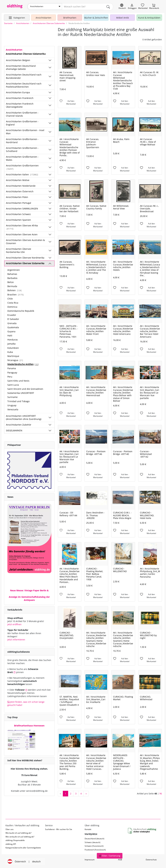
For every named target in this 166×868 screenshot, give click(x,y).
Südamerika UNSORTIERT (21, 392)
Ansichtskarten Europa (18, 92)
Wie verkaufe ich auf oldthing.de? (20, 836)
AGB (120, 859)
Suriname (12, 396)
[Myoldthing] (132, 7)
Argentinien (14, 269)
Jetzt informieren (16, 639)
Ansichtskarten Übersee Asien (22, 234)
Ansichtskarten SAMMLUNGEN (22, 208)
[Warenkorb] (154, 7)
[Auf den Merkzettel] (70, 102)
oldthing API (11, 843)
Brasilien (15, 294)
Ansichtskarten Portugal (19, 202)
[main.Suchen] (108, 6)
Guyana (11, 331)
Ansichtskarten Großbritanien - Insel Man (25, 131)
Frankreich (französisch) (95, 849)
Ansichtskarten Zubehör (19, 424)
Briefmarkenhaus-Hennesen (29, 725)
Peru (10, 376)
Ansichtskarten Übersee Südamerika (25, 263)
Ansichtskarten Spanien (18, 219)
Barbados (12, 277)
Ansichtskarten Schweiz (18, 213)
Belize (11, 282)
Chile (10, 298)
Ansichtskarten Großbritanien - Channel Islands (22, 113)
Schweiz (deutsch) (93, 842)
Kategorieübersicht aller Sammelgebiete (23, 847)
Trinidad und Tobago (18, 400)
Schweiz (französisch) (94, 845)
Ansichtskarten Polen (17, 196)
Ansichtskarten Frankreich (20, 97)
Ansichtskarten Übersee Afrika (22, 226)
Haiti (10, 335)
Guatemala (13, 327)
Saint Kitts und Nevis (18, 380)
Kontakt (88, 829)
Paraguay (12, 372)
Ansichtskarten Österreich (20, 191)
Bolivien (14, 290)
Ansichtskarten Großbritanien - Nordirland (22, 140)
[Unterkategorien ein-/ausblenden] (50, 60)
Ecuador (12, 314)
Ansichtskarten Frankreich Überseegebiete (20, 105)
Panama (12, 368)
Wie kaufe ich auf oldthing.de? (18, 832)
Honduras (13, 339)
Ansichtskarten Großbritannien (22, 166)
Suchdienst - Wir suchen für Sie (59, 829)
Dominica (12, 306)
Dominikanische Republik (21, 310)
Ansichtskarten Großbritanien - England (22, 122)
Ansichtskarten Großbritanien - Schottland (22, 149)
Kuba (10, 351)
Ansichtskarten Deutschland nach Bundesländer (24, 76)
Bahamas (12, 273)
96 (161, 793)
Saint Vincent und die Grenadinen (25, 388)
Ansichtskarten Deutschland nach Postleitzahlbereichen (24, 84)
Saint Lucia (13, 384)
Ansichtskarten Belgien (18, 59)
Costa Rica (13, 302)
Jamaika (11, 343)
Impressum (90, 859)
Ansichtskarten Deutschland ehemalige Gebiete (21, 67)
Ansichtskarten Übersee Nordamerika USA (19, 250)
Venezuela (13, 409)
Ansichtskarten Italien (22, 174)
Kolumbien (13, 347)
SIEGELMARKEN (14, 430)
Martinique (13, 355)
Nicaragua (15, 360)
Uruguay (12, 405)
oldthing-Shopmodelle (15, 840)
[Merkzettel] (143, 7)
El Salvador (13, 318)
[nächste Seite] (86, 793)
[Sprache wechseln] (122, 7)
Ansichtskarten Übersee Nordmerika (25, 257)
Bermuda (12, 286)
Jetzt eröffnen (14, 624)
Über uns (10, 829)
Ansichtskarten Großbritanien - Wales (22, 158)
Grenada (12, 322)
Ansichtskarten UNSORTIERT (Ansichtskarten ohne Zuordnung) (24, 417)
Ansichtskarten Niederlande (21, 185)
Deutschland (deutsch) (94, 838)
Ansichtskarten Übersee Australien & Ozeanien (25, 241)
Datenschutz (151, 859)
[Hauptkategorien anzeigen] (17, 17)
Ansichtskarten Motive (18, 179)
